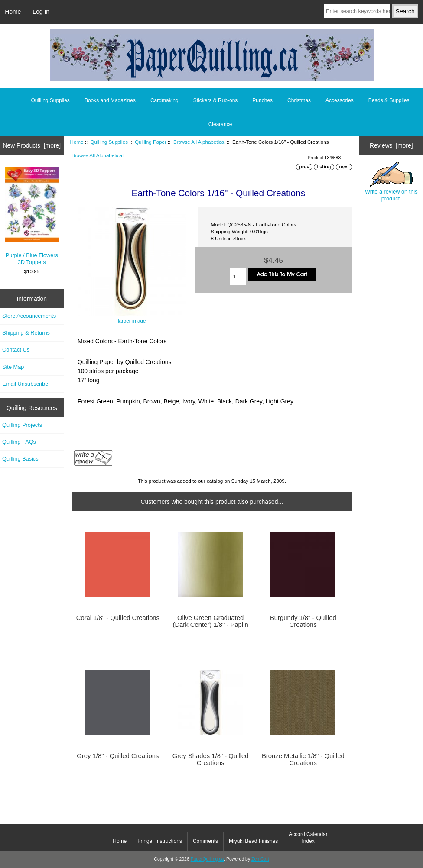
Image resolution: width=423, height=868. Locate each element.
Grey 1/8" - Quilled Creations (118, 756)
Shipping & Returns (26, 333)
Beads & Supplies (389, 100)
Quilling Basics (20, 459)
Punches (262, 100)
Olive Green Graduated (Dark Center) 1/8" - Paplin (210, 621)
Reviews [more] (391, 145)
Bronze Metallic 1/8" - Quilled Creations (303, 759)
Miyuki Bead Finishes (253, 841)
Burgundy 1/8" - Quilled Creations (303, 621)
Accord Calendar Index (308, 838)
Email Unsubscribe (25, 384)
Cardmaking (164, 100)
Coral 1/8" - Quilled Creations (118, 618)
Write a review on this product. (391, 182)
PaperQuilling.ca (207, 859)
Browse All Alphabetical (199, 142)
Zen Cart (260, 859)
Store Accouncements (29, 316)
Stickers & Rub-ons (216, 100)
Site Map (13, 367)
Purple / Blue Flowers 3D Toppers (32, 216)
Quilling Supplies (109, 142)
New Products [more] (32, 145)
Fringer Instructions (160, 841)
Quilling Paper (151, 142)
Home (13, 12)
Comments (205, 841)
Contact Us (16, 350)
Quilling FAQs (19, 442)
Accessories (340, 100)
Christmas (299, 100)
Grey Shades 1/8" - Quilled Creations (211, 759)
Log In (41, 12)
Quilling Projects (22, 425)
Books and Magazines (110, 100)
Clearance (220, 124)
